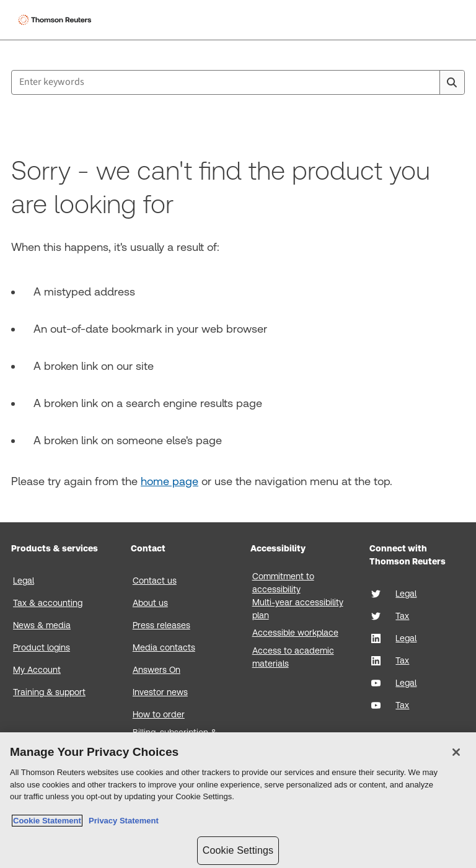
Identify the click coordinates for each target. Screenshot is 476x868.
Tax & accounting (48, 603)
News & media (42, 625)
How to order (159, 714)
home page (170, 481)
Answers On (156, 670)
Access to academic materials (293, 657)
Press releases (161, 625)
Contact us (155, 581)
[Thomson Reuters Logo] (56, 20)
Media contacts (164, 647)
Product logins (42, 647)
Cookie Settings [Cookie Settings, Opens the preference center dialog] (238, 850)
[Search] (452, 82)
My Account (37, 670)
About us (150, 603)
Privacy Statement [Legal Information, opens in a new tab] (121, 821)
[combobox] (238, 82)
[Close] (456, 752)
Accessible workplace (295, 633)
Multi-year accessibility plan (298, 609)
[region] (238, 800)
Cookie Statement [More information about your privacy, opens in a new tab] (47, 821)
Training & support (49, 692)
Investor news (160, 692)
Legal (24, 581)
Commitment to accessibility (283, 583)
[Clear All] (428, 82)
